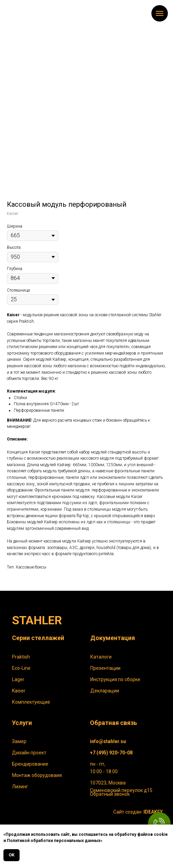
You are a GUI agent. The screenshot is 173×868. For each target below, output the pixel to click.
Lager (18, 679)
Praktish (21, 657)
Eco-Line (21, 668)
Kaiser (19, 691)
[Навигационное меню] (160, 13)
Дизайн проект (29, 753)
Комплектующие (31, 702)
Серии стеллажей (38, 638)
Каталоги (101, 657)
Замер (19, 741)
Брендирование (30, 764)
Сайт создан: (138, 812)
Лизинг (20, 787)
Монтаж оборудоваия (37, 775)
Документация (113, 638)
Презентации (105, 668)
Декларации (105, 691)
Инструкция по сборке (115, 679)
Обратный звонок (110, 794)
